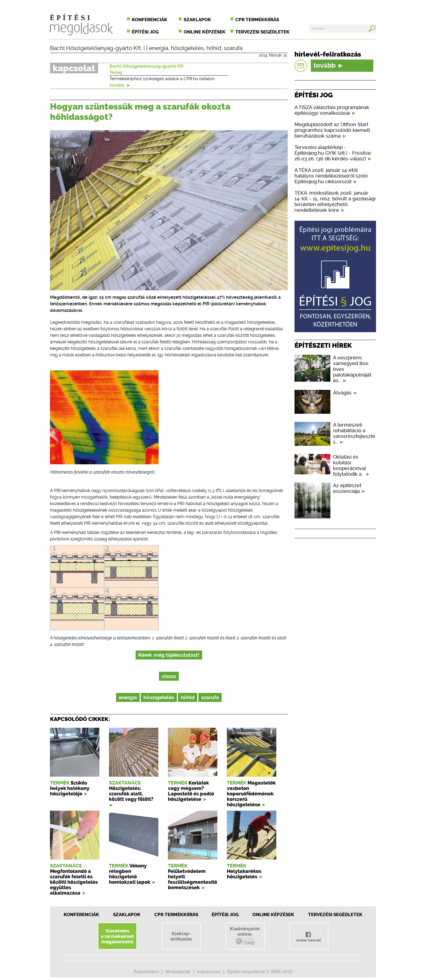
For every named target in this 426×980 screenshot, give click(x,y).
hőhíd (214, 48)
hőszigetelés (187, 48)
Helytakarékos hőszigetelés (244, 874)
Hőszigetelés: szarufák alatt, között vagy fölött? (131, 794)
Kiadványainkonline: (245, 936)
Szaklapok (197, 20)
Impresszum (209, 972)
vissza (169, 676)
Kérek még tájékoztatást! (169, 655)
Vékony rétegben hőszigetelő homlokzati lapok (130, 874)
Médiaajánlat (178, 972)
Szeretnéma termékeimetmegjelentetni (117, 936)
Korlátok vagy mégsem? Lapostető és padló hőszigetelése (191, 791)
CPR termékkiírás (257, 20)
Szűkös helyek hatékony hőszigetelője (70, 788)
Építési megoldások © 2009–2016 (260, 972)
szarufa (233, 48)
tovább (120, 85)
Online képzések (205, 32)
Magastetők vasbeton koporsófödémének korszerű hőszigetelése (251, 794)
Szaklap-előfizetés (181, 936)
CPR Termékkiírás (176, 914)
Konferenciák (150, 20)
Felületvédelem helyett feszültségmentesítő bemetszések (192, 879)
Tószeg (116, 72)
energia (159, 48)
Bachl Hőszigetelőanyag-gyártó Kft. (96, 48)
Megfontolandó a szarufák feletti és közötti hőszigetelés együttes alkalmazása (74, 882)
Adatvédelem (146, 972)
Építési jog (145, 32)
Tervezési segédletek (262, 32)
